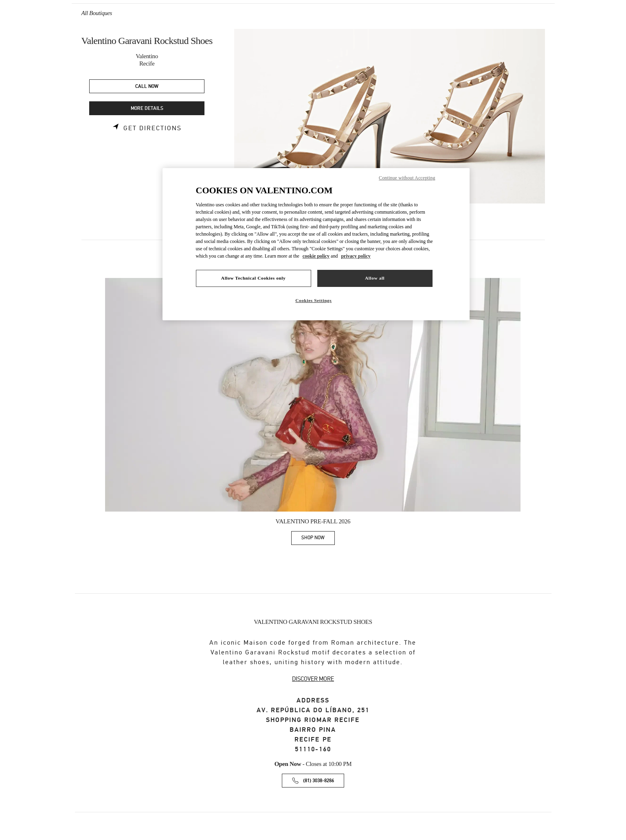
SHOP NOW (318, 539)
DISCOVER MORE (313, 679)
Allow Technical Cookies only (253, 278)
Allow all (375, 278)
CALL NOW (147, 86)
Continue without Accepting (407, 178)
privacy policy (356, 256)
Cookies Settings (313, 300)
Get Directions (153, 128)
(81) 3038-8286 (318, 781)
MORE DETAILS (147, 108)
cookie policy (316, 256)
